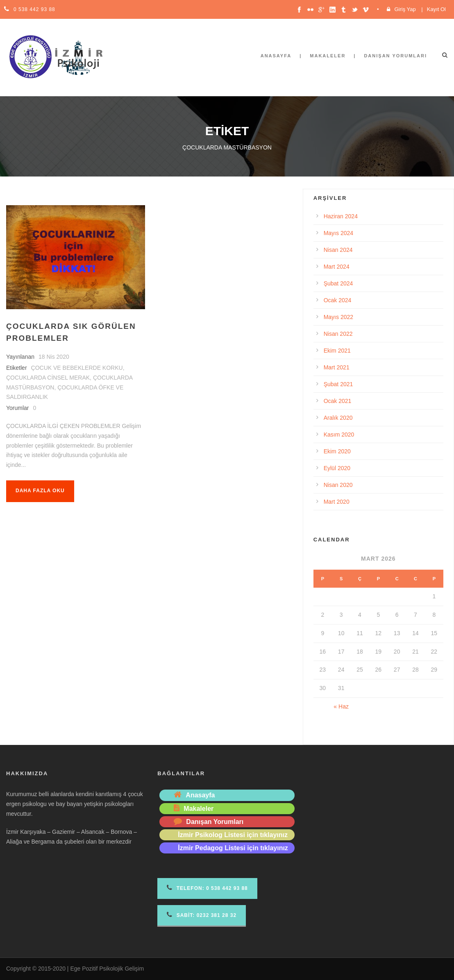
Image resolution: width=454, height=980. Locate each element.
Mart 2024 (337, 267)
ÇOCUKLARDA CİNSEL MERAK (48, 378)
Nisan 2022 (338, 334)
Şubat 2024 (338, 283)
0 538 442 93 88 (34, 9)
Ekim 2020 (337, 451)
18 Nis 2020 (54, 357)
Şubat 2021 (338, 384)
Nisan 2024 (338, 250)
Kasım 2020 (339, 435)
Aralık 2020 (338, 418)
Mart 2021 (337, 367)
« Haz (341, 706)
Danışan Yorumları (395, 56)
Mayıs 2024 (338, 233)
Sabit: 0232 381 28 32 (202, 915)
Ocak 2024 (338, 300)
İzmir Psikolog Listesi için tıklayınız (233, 835)
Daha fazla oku (40, 491)
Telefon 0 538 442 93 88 (207, 888)
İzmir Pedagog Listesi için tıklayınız (233, 848)
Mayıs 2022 (338, 317)
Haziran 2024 (341, 216)
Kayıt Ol (436, 9)
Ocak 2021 (338, 401)
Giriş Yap (405, 9)
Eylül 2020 (337, 468)
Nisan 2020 (338, 485)
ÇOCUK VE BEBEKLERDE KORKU (77, 368)
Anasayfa (276, 56)
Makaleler (328, 56)
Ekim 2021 (337, 351)
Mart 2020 (337, 502)
